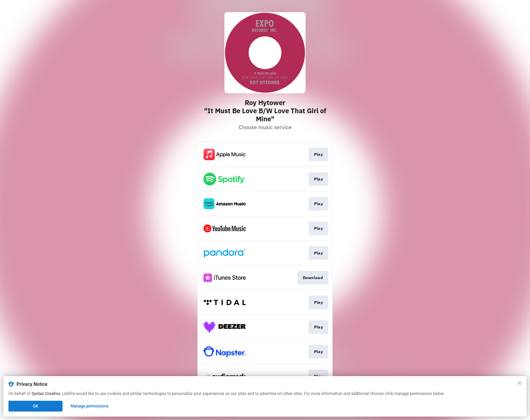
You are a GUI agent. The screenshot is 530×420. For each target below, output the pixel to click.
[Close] (520, 383)
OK (35, 406)
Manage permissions (90, 406)
